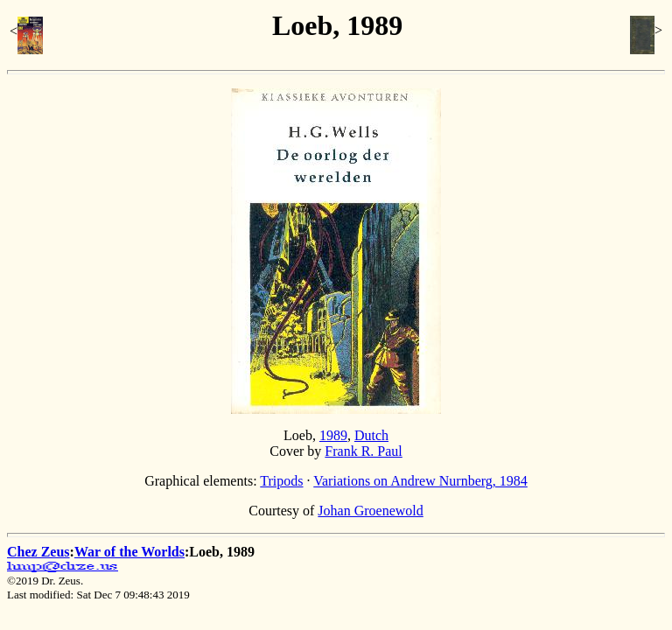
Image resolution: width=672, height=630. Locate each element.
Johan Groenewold (370, 511)
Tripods (281, 481)
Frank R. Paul (363, 451)
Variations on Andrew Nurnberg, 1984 (420, 481)
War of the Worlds (129, 552)
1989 (333, 435)
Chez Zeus (38, 552)
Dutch (371, 435)
